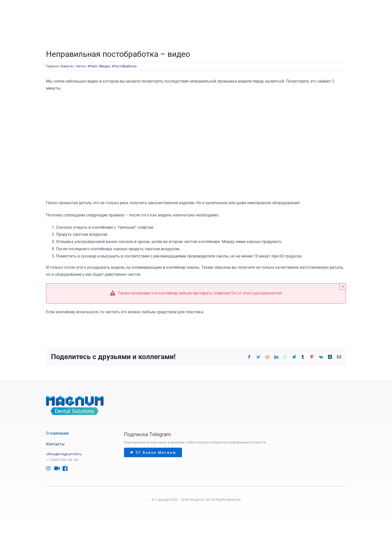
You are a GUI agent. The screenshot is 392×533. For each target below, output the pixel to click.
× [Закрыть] (343, 286)
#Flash (92, 66)
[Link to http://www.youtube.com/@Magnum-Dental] (56, 468)
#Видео (104, 66)
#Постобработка (124, 66)
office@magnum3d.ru (64, 454)
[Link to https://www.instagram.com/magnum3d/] (47, 468)
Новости (67, 66)
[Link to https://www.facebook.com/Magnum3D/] (64, 468)
